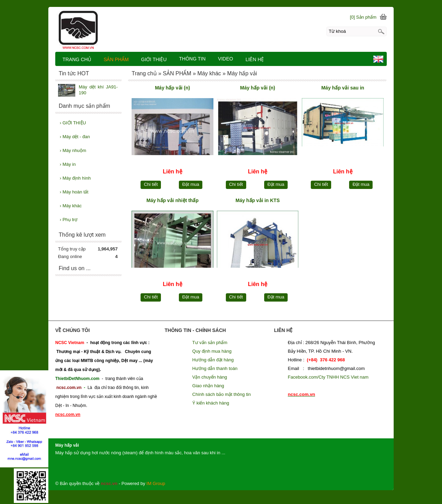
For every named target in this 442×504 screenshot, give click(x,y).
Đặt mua (191, 184)
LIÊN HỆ (255, 59)
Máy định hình (75, 178)
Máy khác (71, 206)
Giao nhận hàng (208, 386)
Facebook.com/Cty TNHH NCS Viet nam (328, 377)
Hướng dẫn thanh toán (215, 368)
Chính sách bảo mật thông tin (222, 394)
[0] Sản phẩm (363, 17)
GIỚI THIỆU (73, 123)
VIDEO (225, 59)
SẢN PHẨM (116, 59)
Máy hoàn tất (74, 192)
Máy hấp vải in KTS (258, 200)
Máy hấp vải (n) (173, 88)
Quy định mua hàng (212, 351)
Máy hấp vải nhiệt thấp (172, 200)
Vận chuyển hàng (210, 377)
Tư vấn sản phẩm (210, 343)
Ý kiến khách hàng (211, 403)
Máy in (68, 164)
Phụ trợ (69, 220)
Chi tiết (151, 184)
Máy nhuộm (73, 150)
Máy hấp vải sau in (343, 88)
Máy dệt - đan (75, 137)
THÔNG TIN (193, 59)
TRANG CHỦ (77, 59)
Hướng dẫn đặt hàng (213, 360)
